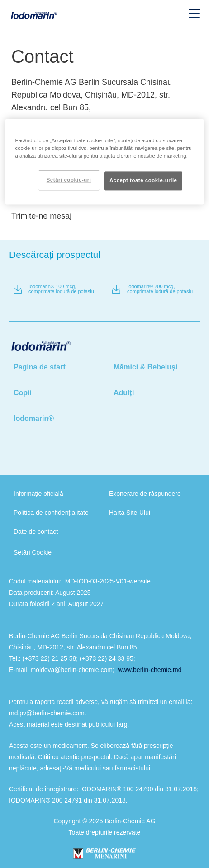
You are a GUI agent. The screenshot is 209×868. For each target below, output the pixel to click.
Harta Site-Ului (130, 513)
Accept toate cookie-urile (143, 181)
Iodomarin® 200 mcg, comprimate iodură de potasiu (160, 289)
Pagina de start (40, 367)
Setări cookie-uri (69, 180)
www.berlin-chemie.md (150, 670)
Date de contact (36, 532)
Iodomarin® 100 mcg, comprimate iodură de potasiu (61, 289)
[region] (105, 162)
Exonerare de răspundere (145, 494)
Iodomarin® (34, 418)
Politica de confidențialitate (51, 513)
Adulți (124, 393)
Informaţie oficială (38, 494)
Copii (23, 393)
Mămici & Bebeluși (145, 367)
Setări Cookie (33, 552)
